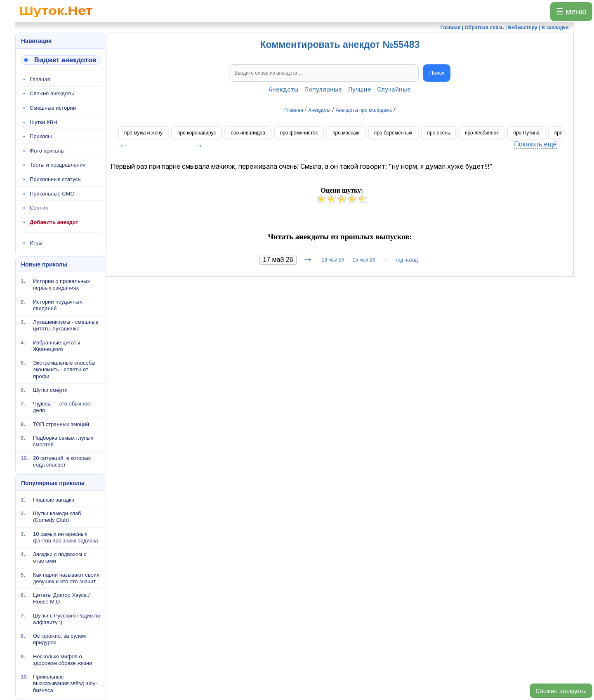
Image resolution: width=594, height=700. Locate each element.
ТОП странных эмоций (61, 424)
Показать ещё (535, 144)
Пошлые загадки (54, 500)
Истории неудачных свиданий (58, 305)
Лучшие (359, 89)
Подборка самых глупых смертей (63, 441)
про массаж (346, 133)
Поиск (437, 73)
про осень (439, 133)
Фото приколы (47, 151)
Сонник (39, 208)
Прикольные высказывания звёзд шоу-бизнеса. (65, 684)
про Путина (526, 133)
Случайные (394, 89)
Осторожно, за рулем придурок (59, 639)
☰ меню (571, 12)
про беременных (393, 133)
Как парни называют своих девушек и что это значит (66, 578)
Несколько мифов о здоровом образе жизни (63, 659)
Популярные (323, 89)
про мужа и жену (143, 133)
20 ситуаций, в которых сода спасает (62, 461)
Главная (40, 79)
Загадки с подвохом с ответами (60, 557)
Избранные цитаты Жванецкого (57, 345)
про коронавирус (197, 133)
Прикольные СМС (52, 194)
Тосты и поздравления (58, 165)
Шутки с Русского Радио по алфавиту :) (67, 619)
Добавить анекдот (54, 222)
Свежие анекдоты (561, 691)
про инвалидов (248, 133)
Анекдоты (284, 89)
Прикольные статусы (56, 179)
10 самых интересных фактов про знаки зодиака (65, 537)
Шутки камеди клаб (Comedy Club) (57, 517)
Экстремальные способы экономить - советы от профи (64, 370)
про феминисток (299, 133)
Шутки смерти (50, 390)
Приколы (41, 136)
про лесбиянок (482, 133)
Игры (36, 243)
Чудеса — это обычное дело (62, 407)
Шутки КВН (44, 122)
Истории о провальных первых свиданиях (61, 284)
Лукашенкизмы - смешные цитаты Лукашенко (66, 325)
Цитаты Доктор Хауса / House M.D (61, 598)
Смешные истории (53, 108)
